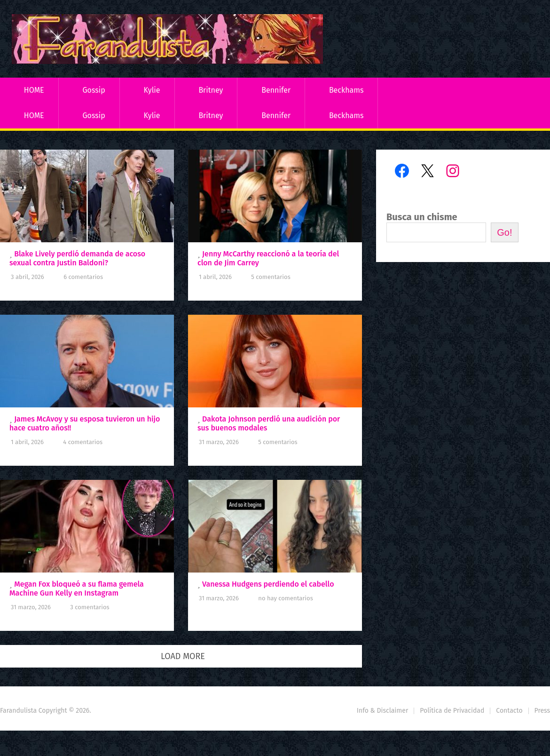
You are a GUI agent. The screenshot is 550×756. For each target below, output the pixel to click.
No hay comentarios (285, 598)
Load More (183, 656)
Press (542, 711)
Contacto (509, 711)
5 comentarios (271, 277)
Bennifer (276, 90)
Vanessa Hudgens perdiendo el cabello (268, 584)
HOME (34, 90)
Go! (504, 232)
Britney (211, 90)
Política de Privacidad (452, 711)
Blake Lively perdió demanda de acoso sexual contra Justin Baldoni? (77, 258)
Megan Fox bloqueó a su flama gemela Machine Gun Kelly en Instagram (77, 589)
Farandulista (18, 711)
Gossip (94, 90)
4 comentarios (83, 442)
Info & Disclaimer (383, 711)
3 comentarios (90, 607)
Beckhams (346, 90)
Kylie (152, 90)
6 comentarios (83, 277)
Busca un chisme (422, 217)
